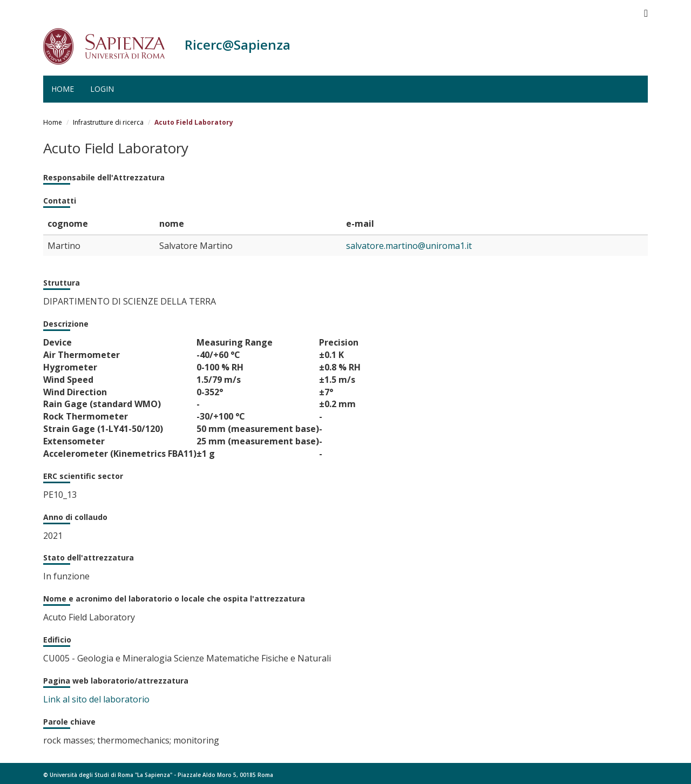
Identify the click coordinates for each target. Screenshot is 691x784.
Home (63, 89)
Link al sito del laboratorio (96, 699)
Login (102, 89)
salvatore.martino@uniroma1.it (409, 246)
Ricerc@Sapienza (238, 45)
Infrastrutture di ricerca (108, 122)
